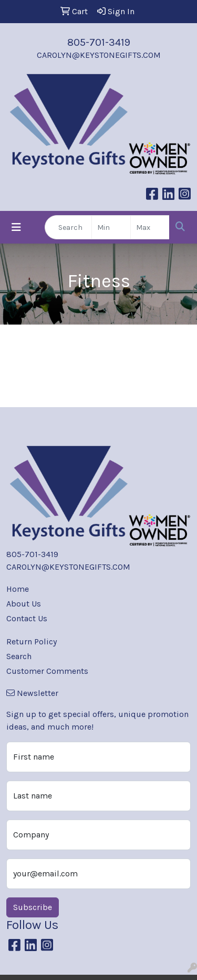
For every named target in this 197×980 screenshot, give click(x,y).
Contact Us (27, 618)
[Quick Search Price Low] (111, 227)
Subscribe (33, 907)
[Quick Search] (68, 227)
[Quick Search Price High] (150, 227)
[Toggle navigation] (16, 228)
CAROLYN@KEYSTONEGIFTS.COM (99, 55)
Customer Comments (47, 671)
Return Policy (32, 641)
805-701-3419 (99, 42)
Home (18, 589)
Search (19, 656)
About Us (24, 604)
